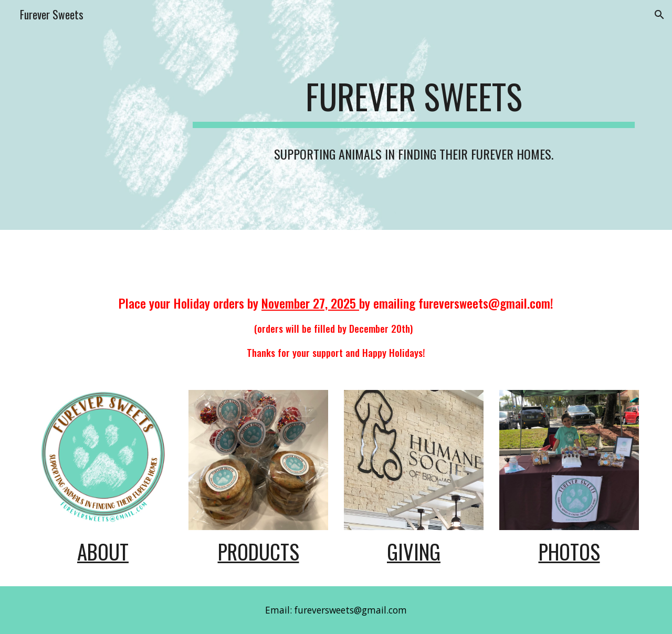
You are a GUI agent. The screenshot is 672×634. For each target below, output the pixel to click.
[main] (414, 115)
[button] (659, 15)
